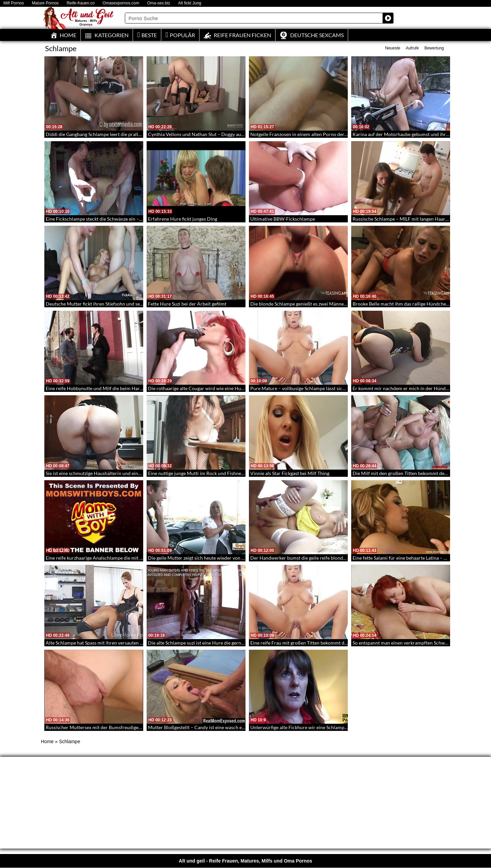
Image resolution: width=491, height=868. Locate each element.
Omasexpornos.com (121, 3)
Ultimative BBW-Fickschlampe (283, 219)
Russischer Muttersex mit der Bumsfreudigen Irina (99, 727)
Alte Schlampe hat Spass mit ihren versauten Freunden (103, 643)
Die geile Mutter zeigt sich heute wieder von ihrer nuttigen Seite (215, 558)
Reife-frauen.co (80, 3)
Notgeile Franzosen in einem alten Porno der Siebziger (307, 134)
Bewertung (434, 48)
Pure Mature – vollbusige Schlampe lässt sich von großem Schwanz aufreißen (332, 388)
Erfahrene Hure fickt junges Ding (183, 219)
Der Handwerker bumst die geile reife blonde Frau (303, 558)
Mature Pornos (45, 3)
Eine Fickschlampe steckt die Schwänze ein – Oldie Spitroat (108, 219)
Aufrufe (412, 48)
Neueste (393, 48)
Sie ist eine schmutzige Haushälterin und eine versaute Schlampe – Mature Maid (130, 473)
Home (47, 741)
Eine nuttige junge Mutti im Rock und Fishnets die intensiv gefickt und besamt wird (235, 473)
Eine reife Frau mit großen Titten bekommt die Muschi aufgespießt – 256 (327, 643)
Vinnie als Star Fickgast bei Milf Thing (290, 473)
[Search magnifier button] (388, 18)
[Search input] (254, 18)
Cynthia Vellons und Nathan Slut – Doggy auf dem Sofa (206, 134)
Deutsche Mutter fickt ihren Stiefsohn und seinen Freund (106, 304)
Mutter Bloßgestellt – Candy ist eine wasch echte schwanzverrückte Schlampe (230, 727)
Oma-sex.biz (159, 3)
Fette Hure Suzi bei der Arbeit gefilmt (187, 304)
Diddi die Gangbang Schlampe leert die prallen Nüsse (101, 134)
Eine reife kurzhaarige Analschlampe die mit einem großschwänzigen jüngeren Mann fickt (140, 558)
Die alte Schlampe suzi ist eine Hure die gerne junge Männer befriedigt (222, 643)
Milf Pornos (14, 3)
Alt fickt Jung (190, 3)
